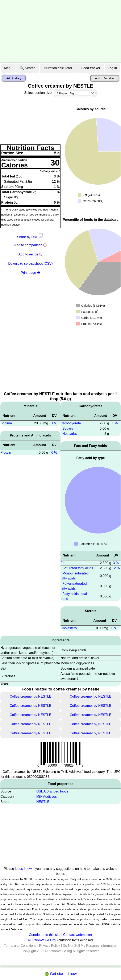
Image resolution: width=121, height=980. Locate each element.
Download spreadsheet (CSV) (30, 264)
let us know (23, 869)
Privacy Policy (50, 946)
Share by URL (30, 237)
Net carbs (70, 434)
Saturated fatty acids (78, 568)
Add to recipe (28, 254)
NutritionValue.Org (42, 940)
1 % (54, 423)
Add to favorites (105, 78)
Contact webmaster (78, 935)
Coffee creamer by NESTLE (30, 696)
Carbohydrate (71, 423)
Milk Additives (47, 797)
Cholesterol (69, 628)
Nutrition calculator (58, 68)
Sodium (6, 423)
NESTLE (43, 802)
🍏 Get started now (60, 974)
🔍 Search (28, 68)
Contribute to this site (45, 935)
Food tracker (91, 68)
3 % (116, 563)
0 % (54, 452)
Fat (63, 563)
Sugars (68, 428)
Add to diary (14, 78)
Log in (112, 68)
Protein (6, 452)
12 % (116, 568)
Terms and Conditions (20, 946)
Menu (8, 68)
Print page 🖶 (30, 273)
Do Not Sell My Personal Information (90, 946)
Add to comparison (28, 245)
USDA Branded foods (52, 791)
